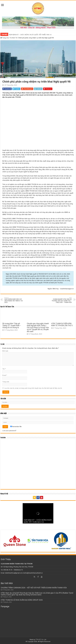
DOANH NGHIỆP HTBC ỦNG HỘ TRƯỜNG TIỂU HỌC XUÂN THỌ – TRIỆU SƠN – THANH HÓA (62, 300)
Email (5, 375)
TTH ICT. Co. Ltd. (41, 640)
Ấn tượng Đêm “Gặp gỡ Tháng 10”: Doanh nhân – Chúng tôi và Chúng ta (12, 326)
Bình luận (5, 351)
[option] (15, 541)
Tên (4, 369)
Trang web (6, 382)
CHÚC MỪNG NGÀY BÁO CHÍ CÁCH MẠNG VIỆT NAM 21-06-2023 (14, 300)
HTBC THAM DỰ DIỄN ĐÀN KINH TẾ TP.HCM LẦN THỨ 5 (62, 325)
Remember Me (16, 427)
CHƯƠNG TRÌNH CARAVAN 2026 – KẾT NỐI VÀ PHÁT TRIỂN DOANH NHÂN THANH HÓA (34, 588)
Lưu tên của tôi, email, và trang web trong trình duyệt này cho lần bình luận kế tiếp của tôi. (33, 388)
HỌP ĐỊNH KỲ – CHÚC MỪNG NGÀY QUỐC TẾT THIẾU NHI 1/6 (30, 35)
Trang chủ (5, 38)
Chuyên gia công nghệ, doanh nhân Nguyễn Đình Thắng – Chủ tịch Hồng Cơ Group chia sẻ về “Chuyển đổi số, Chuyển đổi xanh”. (38, 327)
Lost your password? (9, 431)
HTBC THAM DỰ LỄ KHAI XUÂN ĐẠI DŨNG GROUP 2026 (22, 600)
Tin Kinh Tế (13, 38)
